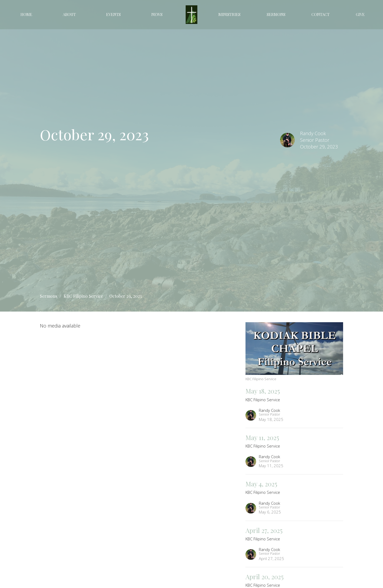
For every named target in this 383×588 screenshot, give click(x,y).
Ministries (229, 14)
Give (360, 14)
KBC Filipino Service (83, 296)
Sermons (276, 14)
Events (113, 14)
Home (26, 14)
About (69, 14)
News (157, 14)
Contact (320, 14)
